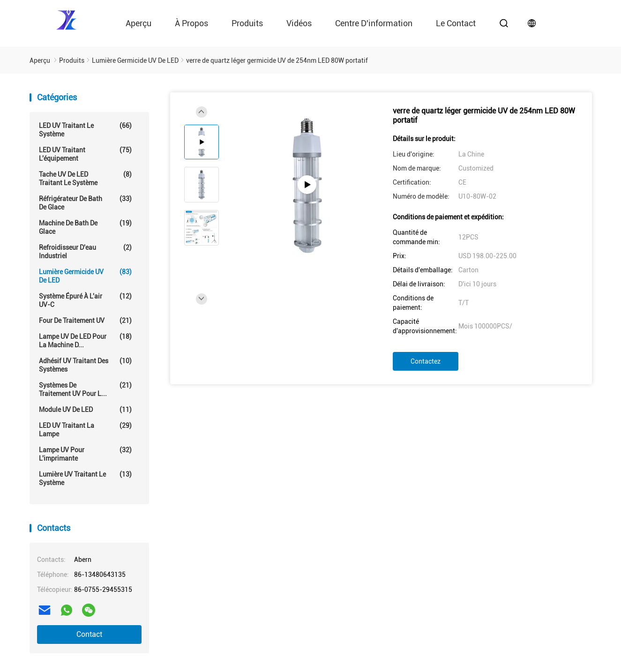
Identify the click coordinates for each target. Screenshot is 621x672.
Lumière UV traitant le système (85, 478)
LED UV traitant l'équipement (85, 154)
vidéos (299, 23)
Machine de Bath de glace (85, 227)
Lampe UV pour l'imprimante (85, 454)
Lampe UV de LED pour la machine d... (85, 340)
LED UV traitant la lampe (85, 429)
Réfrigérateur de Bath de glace (85, 203)
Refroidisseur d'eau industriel (85, 251)
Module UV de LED (85, 410)
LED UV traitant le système (85, 130)
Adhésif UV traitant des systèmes (85, 365)
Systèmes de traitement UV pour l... (85, 389)
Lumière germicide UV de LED (85, 276)
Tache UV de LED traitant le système (85, 178)
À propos (191, 23)
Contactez (426, 361)
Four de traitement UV (85, 321)
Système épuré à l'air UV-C (85, 300)
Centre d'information (374, 23)
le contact (456, 23)
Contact (89, 634)
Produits (247, 23)
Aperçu (138, 23)
